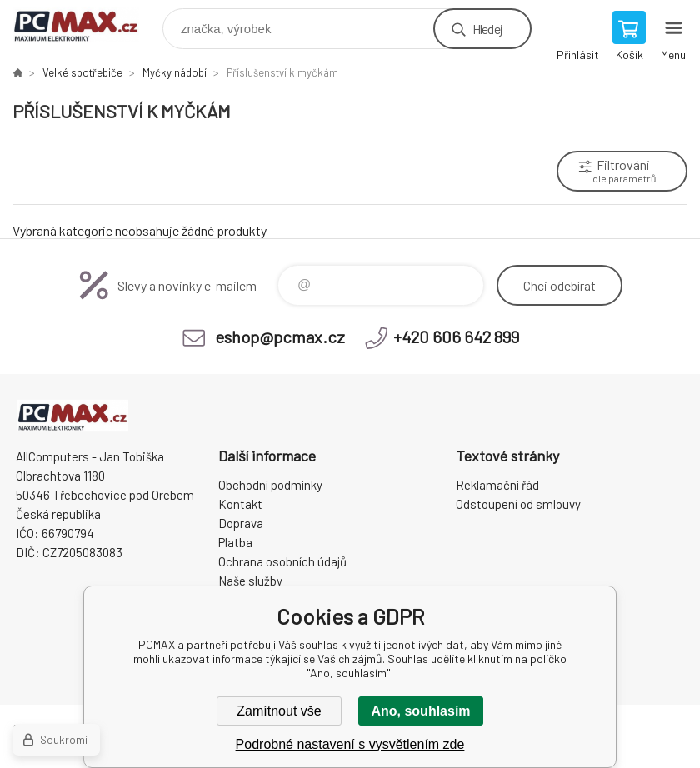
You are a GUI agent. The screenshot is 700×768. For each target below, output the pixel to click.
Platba (235, 542)
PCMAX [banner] (86, 25)
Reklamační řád (497, 485)
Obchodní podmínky (270, 485)
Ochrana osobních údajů (282, 561)
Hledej (487, 29)
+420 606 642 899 (456, 337)
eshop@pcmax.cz (280, 337)
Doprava (241, 523)
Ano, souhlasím (420, 711)
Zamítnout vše (279, 711)
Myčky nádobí (175, 72)
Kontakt (240, 504)
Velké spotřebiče (82, 72)
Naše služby (250, 581)
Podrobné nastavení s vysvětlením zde (350, 744)
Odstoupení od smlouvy (518, 504)
